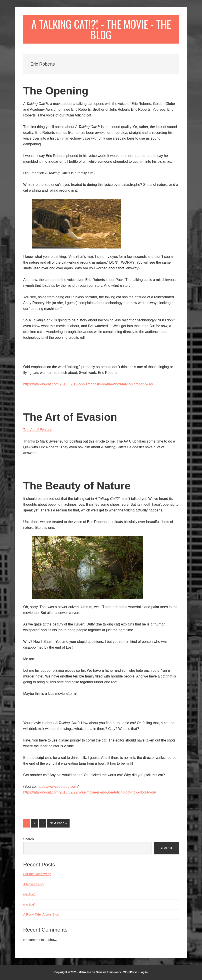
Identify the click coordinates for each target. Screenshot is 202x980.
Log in (144, 972)
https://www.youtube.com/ (58, 787)
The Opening (56, 91)
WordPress (130, 972)
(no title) (29, 894)
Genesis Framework (108, 972)
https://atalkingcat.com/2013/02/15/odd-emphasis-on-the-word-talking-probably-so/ (88, 384)
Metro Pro (85, 972)
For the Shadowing (37, 874)
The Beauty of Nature (77, 486)
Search (29, 839)
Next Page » (58, 824)
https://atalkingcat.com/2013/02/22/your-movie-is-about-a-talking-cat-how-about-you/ (90, 792)
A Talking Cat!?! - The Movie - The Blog (101, 29)
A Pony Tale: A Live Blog (41, 914)
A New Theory (34, 884)
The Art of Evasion (70, 417)
